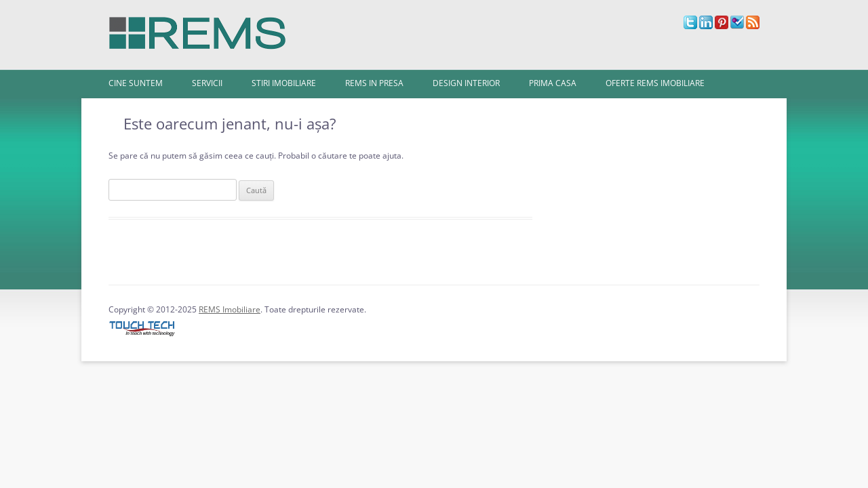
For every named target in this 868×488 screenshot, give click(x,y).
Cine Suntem (136, 83)
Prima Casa (553, 83)
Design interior (466, 83)
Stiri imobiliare (284, 83)
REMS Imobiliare (230, 309)
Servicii (207, 83)
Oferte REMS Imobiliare (655, 83)
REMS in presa (374, 83)
